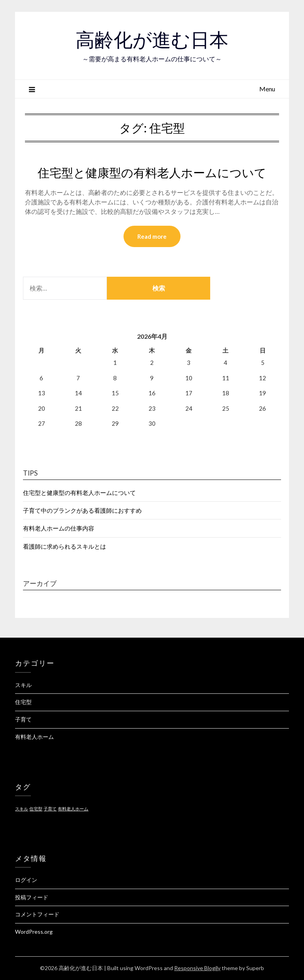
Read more (152, 236)
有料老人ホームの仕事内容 (59, 528)
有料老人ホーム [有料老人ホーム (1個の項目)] (73, 809)
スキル (23, 685)
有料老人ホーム (34, 737)
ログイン (26, 880)
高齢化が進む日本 (152, 40)
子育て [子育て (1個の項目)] (50, 809)
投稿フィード (32, 897)
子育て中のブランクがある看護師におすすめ (82, 510)
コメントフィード (37, 914)
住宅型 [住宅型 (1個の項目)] (36, 809)
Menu (267, 89)
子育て (23, 719)
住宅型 (23, 702)
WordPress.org (34, 932)
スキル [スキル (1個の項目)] (22, 809)
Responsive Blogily (197, 968)
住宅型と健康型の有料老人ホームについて (152, 173)
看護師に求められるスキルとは (65, 546)
